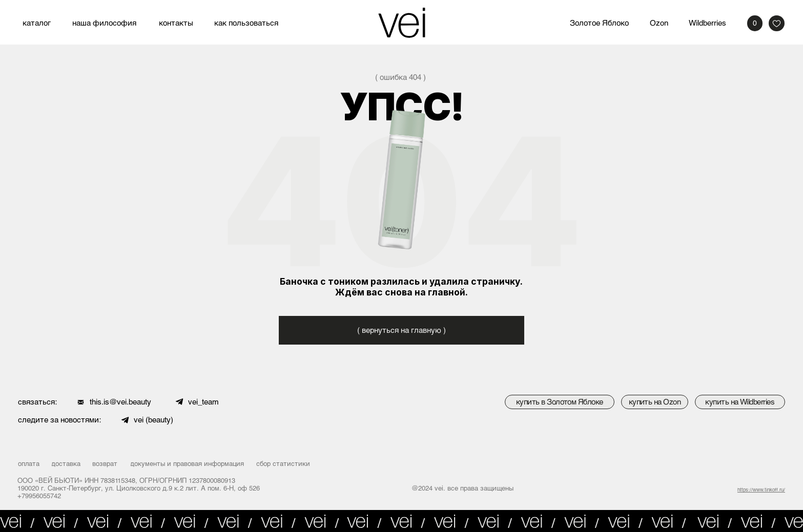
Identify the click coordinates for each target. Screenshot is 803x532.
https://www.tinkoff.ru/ (761, 490)
